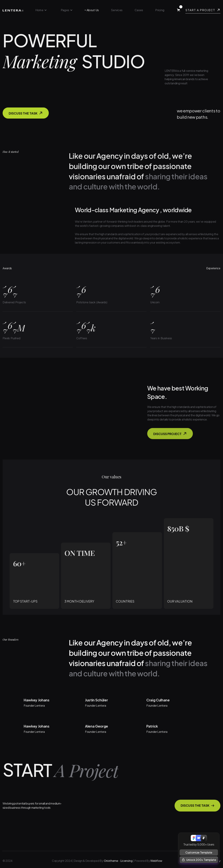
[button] (41, 10)
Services (117, 10)
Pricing (160, 10)
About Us (93, 10)
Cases (139, 10)
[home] (13, 10)
